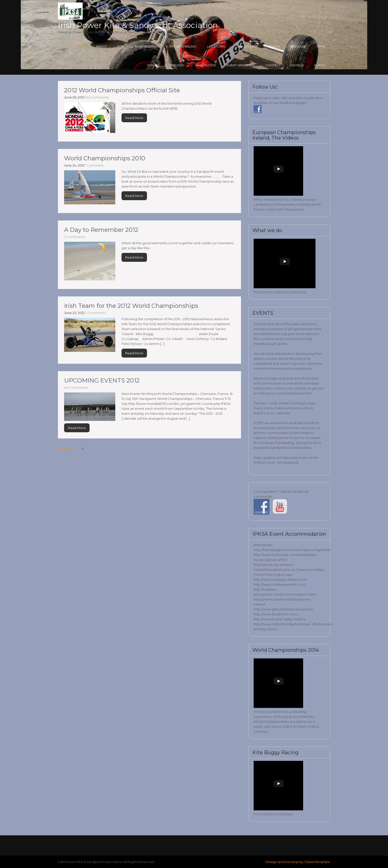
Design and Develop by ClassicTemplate (298, 862)
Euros (320, 65)
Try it (321, 46)
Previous (65, 448)
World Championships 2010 (105, 158)
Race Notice (206, 65)
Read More (134, 118)
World (297, 65)
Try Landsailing (183, 46)
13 (79, 448)
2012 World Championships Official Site (122, 90)
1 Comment (94, 165)
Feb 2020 (177, 65)
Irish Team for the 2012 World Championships (131, 306)
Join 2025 (298, 46)
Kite (121, 46)
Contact (273, 65)
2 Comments (95, 313)
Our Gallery (247, 46)
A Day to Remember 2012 (101, 230)
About (101, 46)
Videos (274, 46)
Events (153, 65)
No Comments (97, 97)
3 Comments (74, 237)
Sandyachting (147, 46)
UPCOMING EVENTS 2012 (102, 380)
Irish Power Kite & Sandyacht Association (138, 25)
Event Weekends (241, 65)
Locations (216, 46)
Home (80, 46)
